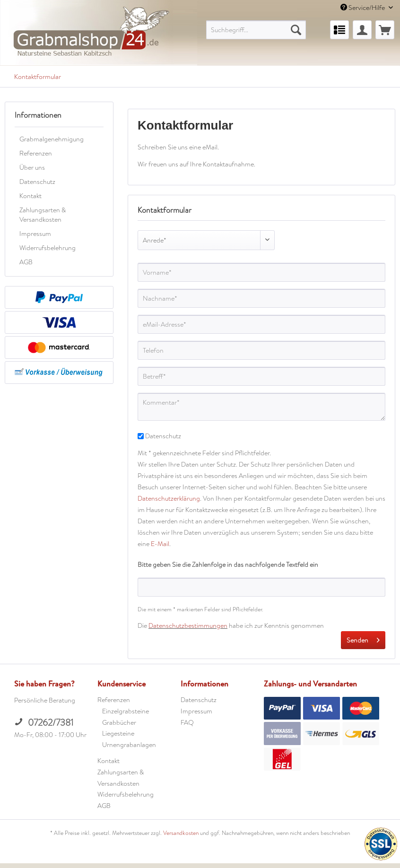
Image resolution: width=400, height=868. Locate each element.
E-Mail (160, 544)
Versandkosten (181, 833)
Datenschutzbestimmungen (188, 625)
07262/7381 (44, 723)
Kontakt (30, 196)
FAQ (187, 722)
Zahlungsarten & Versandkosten (43, 215)
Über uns (32, 167)
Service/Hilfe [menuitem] (363, 8)
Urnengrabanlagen (129, 745)
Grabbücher (119, 722)
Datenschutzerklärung (169, 498)
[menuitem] (256, 30)
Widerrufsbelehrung (48, 248)
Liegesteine (118, 733)
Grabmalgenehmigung (52, 139)
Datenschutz (37, 182)
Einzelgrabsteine (126, 711)
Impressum (35, 234)
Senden (363, 639)
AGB (26, 262)
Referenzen (36, 153)
